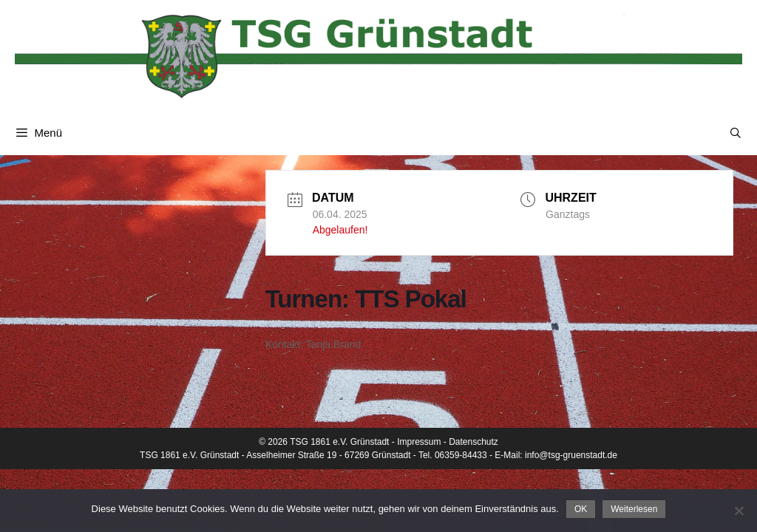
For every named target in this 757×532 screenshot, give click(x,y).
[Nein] (739, 511)
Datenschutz (473, 442)
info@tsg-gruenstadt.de (571, 455)
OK (581, 509)
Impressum (419, 442)
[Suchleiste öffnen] (736, 133)
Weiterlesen (634, 509)
